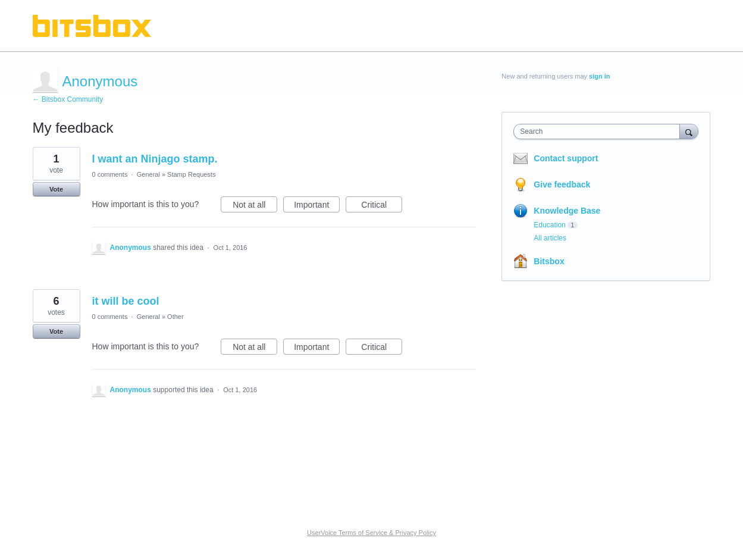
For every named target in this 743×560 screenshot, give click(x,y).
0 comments (110, 174)
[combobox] (599, 132)
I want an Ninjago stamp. (155, 159)
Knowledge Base (567, 211)
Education (549, 225)
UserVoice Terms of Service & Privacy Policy (371, 533)
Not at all (255, 207)
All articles (550, 238)
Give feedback (562, 184)
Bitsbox (549, 261)
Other (175, 317)
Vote (56, 189)
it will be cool (126, 301)
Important (317, 207)
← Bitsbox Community (68, 99)
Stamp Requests (191, 174)
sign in (599, 76)
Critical (382, 207)
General (148, 174)
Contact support (566, 158)
